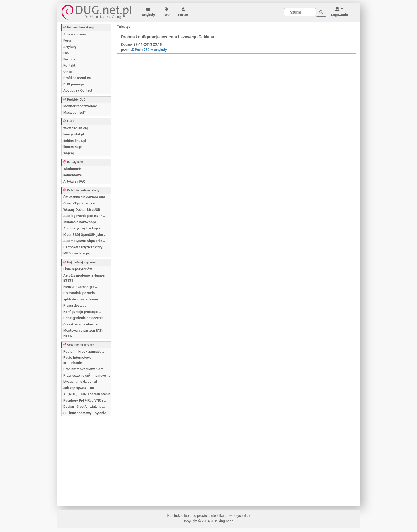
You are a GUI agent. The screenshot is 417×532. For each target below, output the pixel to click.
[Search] (300, 12)
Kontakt (69, 65)
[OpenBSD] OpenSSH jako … (85, 235)
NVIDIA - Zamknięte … (80, 287)
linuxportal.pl (74, 134)
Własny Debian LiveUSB (82, 210)
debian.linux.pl (75, 141)
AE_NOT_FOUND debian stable (87, 394)
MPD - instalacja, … (78, 253)
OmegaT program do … (81, 203)
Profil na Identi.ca (77, 78)
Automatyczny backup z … (84, 228)
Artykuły (148, 12)
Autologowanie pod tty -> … (84, 216)
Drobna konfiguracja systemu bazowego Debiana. (168, 37)
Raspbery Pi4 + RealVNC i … (85, 400)
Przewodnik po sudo (79, 293)
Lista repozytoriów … (79, 269)
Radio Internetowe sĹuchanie (77, 360)
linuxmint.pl (72, 147)
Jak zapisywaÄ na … (80, 388)
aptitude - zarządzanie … (82, 299)
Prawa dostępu (75, 305)
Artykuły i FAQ (74, 181)
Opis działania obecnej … (83, 324)
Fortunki (70, 59)
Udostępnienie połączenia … (85, 318)
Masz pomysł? (74, 112)
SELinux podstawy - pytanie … (86, 413)
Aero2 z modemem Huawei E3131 (84, 278)
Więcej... (70, 153)
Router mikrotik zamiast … (84, 351)
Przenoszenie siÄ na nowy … (87, 375)
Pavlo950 (140, 50)
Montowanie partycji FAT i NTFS (83, 333)
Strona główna (74, 34)
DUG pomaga (73, 84)
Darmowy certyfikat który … (85, 247)
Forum (183, 12)
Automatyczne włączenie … (84, 241)
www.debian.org (76, 128)
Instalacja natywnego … (82, 222)
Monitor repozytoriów (80, 106)
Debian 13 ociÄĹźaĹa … (84, 407)
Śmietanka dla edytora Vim (84, 197)
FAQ (167, 12)
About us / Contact (78, 90)
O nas (68, 72)
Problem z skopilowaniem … (85, 369)
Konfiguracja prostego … (82, 312)
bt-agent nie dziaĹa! (80, 382)
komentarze (73, 175)
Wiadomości (73, 169)
